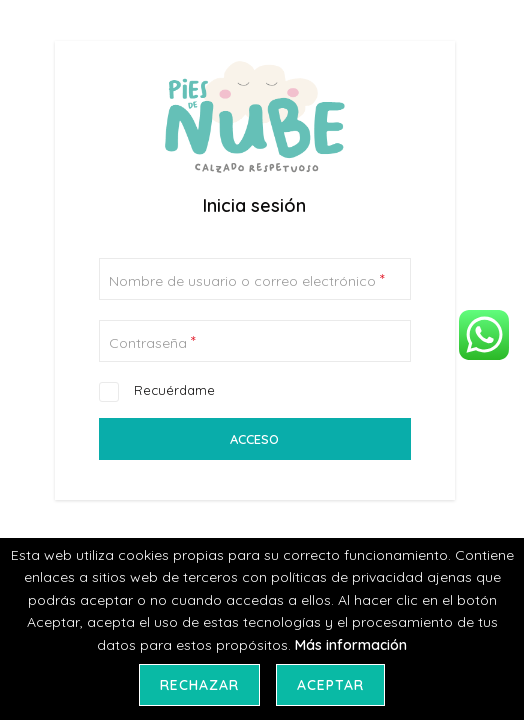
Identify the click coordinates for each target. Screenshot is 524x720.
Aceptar (330, 685)
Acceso (254, 439)
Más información (351, 645)
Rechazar (199, 685)
